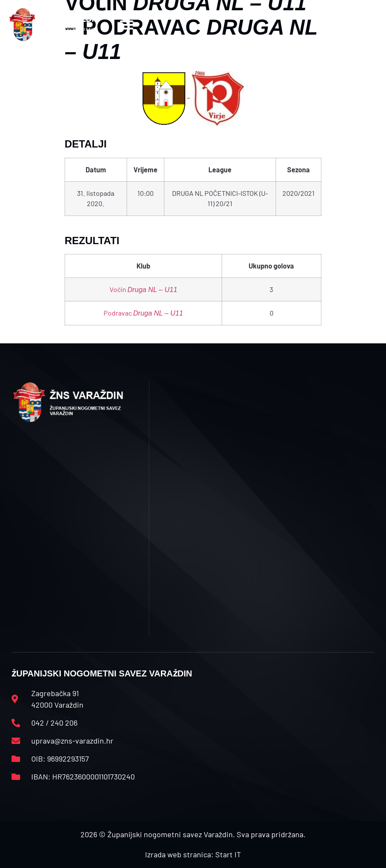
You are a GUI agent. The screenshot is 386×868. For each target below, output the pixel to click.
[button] (126, 25)
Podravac (143, 313)
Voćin (144, 289)
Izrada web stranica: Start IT (193, 854)
